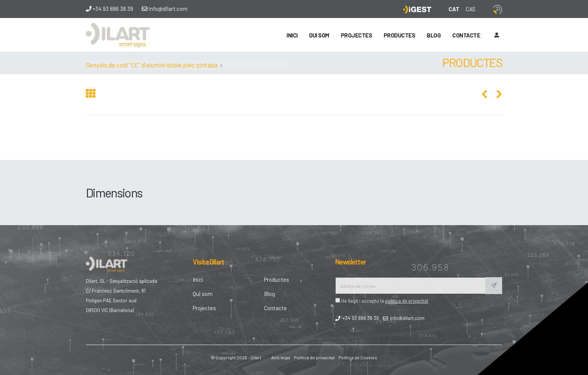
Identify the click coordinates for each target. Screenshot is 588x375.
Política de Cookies (358, 357)
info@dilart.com (165, 9)
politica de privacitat (407, 301)
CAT (454, 9)
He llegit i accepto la (382, 301)
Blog (434, 35)
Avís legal (281, 357)
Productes (400, 35)
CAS (471, 9)
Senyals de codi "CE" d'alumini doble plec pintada (152, 65)
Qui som (319, 35)
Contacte (466, 35)
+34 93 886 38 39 (109, 9)
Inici (292, 35)
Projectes (357, 35)
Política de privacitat (314, 357)
